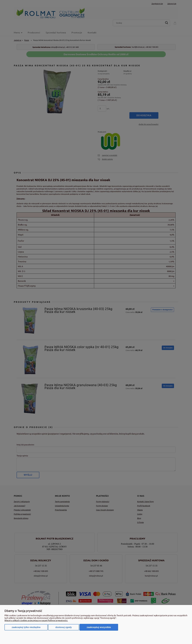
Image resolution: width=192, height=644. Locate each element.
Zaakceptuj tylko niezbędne (26, 627)
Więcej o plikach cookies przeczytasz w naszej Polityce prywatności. (36, 620)
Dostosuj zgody (64, 627)
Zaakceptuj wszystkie (99, 627)
